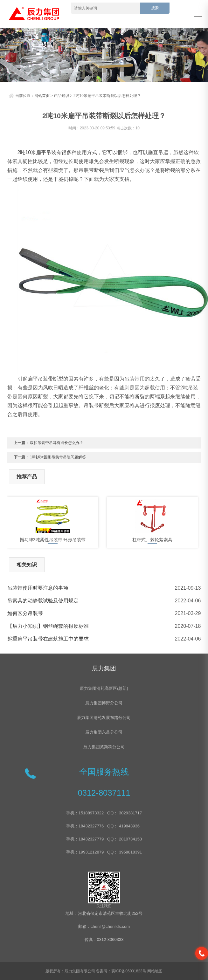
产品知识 (61, 96)
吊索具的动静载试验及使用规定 (43, 601)
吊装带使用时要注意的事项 (38, 588)
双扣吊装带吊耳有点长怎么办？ (57, 443)
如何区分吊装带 (25, 613)
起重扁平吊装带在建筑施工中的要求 (48, 639)
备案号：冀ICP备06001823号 (121, 971)
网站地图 (155, 971)
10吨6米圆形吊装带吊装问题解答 (58, 457)
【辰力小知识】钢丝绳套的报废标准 (48, 626)
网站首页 (42, 96)
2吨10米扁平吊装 (37, 152)
